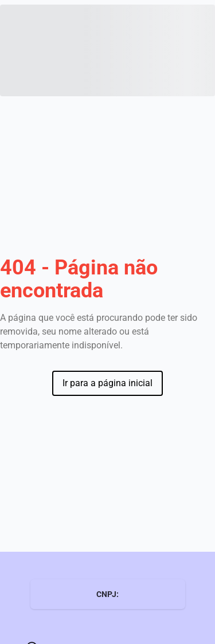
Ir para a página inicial (107, 383)
